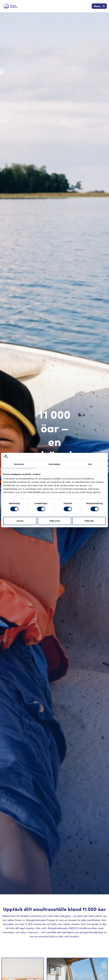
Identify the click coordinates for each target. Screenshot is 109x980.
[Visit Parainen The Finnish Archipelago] (11, 6)
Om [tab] (90, 464)
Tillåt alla (89, 521)
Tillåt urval (55, 521)
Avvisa (20, 521)
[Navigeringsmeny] (99, 6)
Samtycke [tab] (19, 464)
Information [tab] (54, 464)
